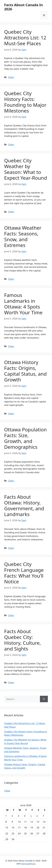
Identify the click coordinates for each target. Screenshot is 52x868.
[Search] (44, 699)
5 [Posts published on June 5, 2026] (31, 816)
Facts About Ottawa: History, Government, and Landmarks (24, 506)
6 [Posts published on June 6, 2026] (37, 816)
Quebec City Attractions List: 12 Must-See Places (25, 38)
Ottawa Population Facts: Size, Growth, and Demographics (25, 438)
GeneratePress (28, 864)
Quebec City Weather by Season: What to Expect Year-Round (26, 169)
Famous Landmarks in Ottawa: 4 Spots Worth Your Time (23, 304)
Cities (11, 77)
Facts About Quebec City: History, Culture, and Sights (23, 640)
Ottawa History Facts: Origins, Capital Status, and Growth (25, 371)
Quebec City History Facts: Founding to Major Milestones (25, 102)
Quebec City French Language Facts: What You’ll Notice (24, 573)
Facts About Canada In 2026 (24, 7)
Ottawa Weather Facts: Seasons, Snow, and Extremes (23, 236)
